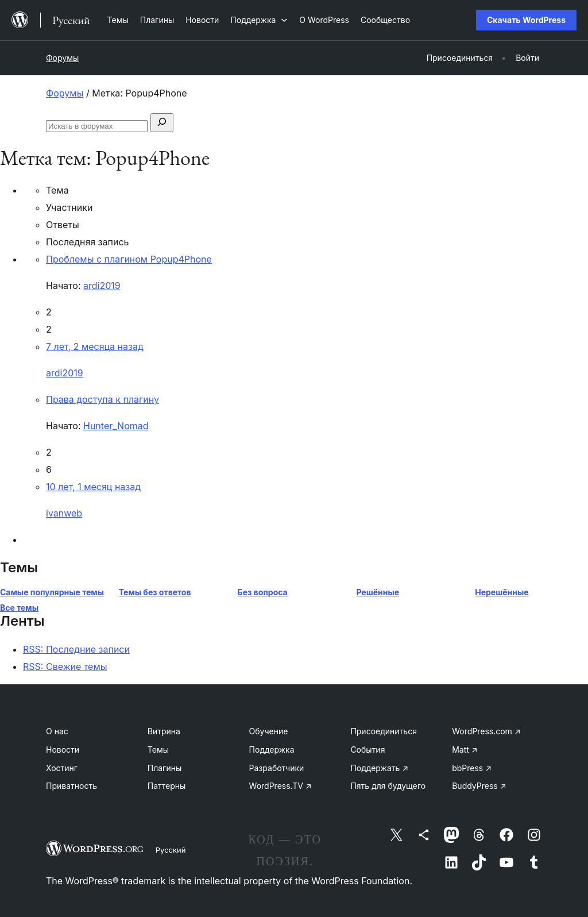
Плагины (165, 768)
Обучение (269, 731)
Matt (465, 750)
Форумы (62, 58)
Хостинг (62, 768)
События (367, 750)
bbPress (472, 768)
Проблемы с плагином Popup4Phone (129, 259)
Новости (63, 750)
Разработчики (277, 768)
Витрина (164, 731)
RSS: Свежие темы (65, 666)
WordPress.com (486, 731)
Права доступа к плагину (102, 399)
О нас (57, 731)
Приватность (71, 786)
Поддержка (272, 750)
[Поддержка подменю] (259, 20)
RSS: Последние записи (76, 649)
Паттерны (167, 786)
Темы (158, 750)
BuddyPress (479, 786)
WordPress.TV (281, 786)
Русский (171, 850)
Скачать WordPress (526, 20)
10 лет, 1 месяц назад (93, 487)
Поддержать (379, 768)
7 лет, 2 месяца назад (95, 346)
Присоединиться (384, 731)
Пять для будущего (388, 786)
